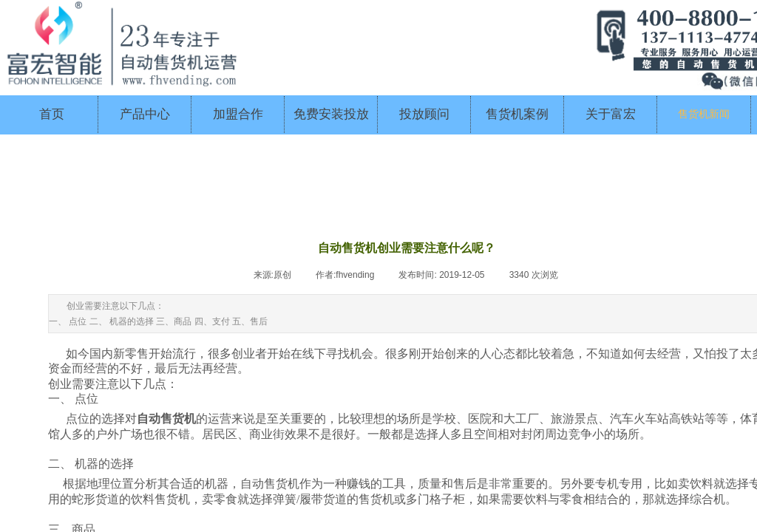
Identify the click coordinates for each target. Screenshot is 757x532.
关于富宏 (611, 114)
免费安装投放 (331, 114)
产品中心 (145, 114)
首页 (52, 114)
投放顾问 (424, 114)
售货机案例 (517, 114)
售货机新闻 (704, 114)
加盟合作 (238, 114)
